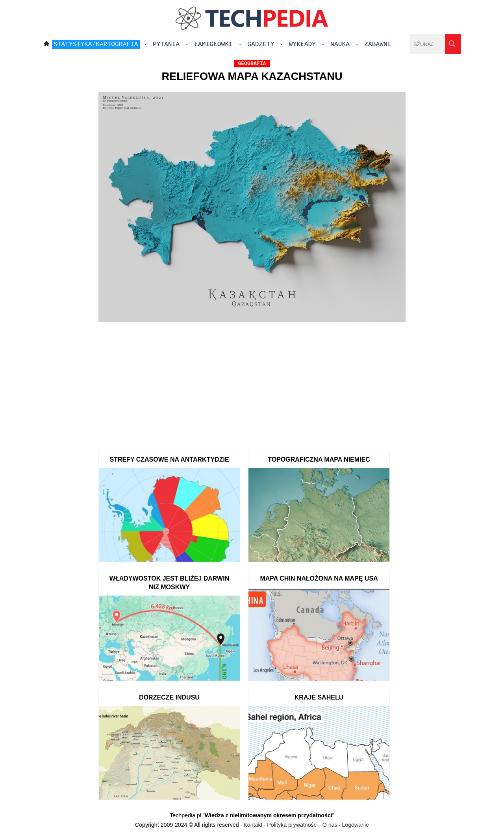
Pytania (166, 45)
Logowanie (355, 825)
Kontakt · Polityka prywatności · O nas (290, 825)
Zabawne (378, 45)
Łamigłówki (213, 45)
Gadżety (261, 45)
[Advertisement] (252, 384)
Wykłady (302, 45)
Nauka (340, 45)
